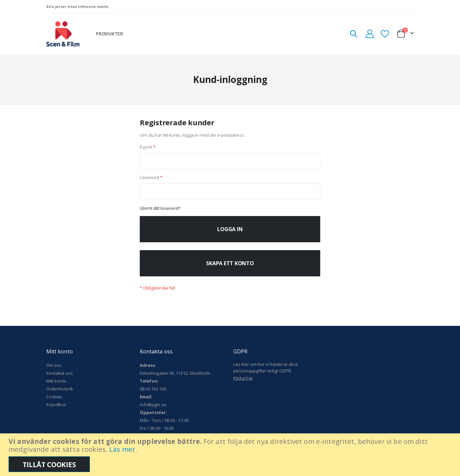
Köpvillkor (56, 408)
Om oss (54, 369)
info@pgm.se (153, 408)
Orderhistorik (60, 393)
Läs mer (122, 449)
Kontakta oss (60, 377)
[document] (231, 455)
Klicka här (243, 382)
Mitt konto (56, 385)
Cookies (54, 401)
